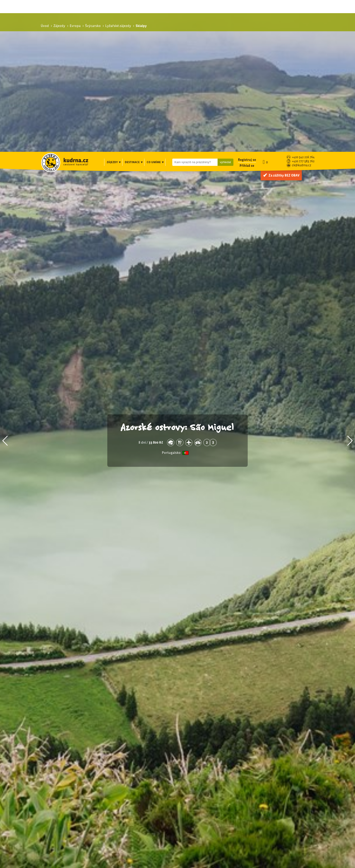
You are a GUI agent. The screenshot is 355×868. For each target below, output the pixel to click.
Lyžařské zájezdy (269, 752)
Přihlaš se (247, 14)
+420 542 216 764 (303, 6)
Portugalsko (171, 301)
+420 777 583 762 (303, 10)
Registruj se (247, 8)
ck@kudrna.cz (302, 14)
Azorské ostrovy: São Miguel (177, 275)
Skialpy (264, 757)
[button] (5, 289)
